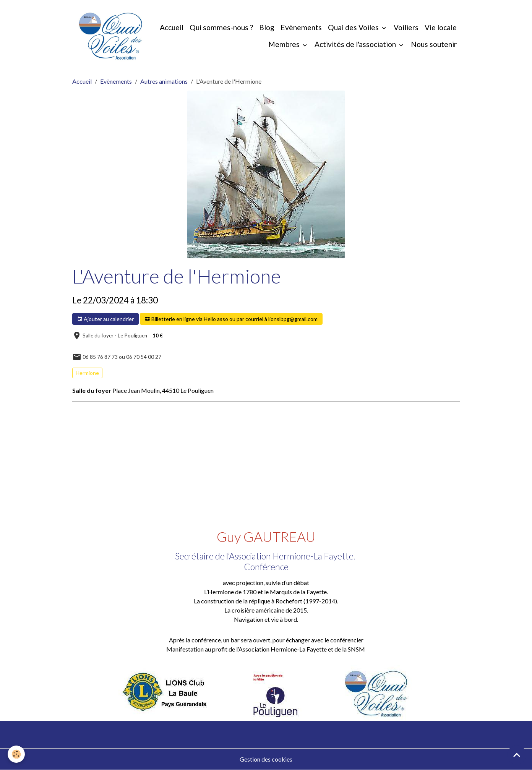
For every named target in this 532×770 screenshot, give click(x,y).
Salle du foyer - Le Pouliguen (115, 336)
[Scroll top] (517, 755)
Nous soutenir (434, 44)
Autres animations (164, 81)
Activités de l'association (356, 44)
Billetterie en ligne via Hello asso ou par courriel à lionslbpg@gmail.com (231, 319)
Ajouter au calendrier (105, 319)
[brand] (111, 36)
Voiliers (406, 27)
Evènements (301, 27)
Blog (267, 27)
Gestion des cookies (266, 759)
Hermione (87, 373)
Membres (285, 44)
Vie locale (441, 27)
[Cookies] (16, 754)
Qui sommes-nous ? (221, 27)
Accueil (172, 27)
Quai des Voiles (354, 27)
